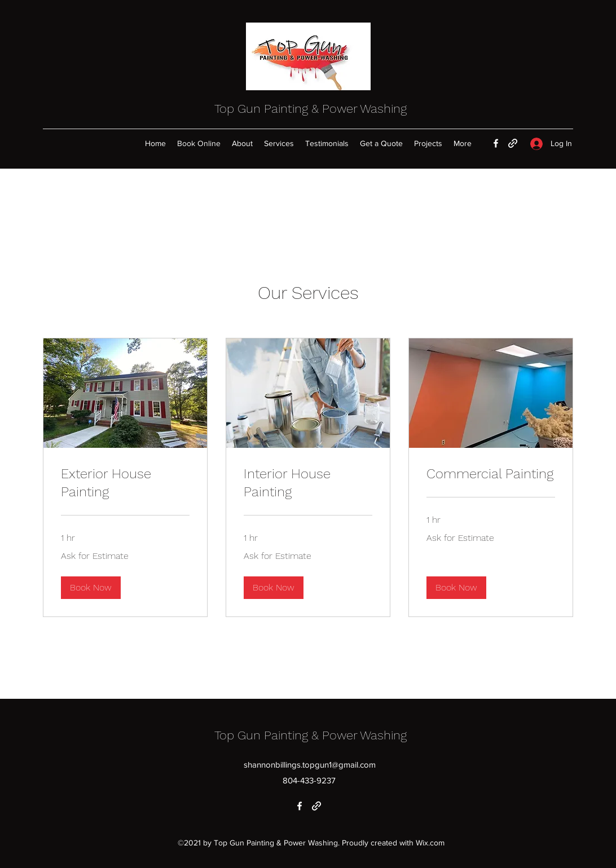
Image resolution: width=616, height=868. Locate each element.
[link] (125, 483)
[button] (91, 588)
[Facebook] (496, 143)
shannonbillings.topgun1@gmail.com (310, 765)
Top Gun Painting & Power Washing (311, 109)
